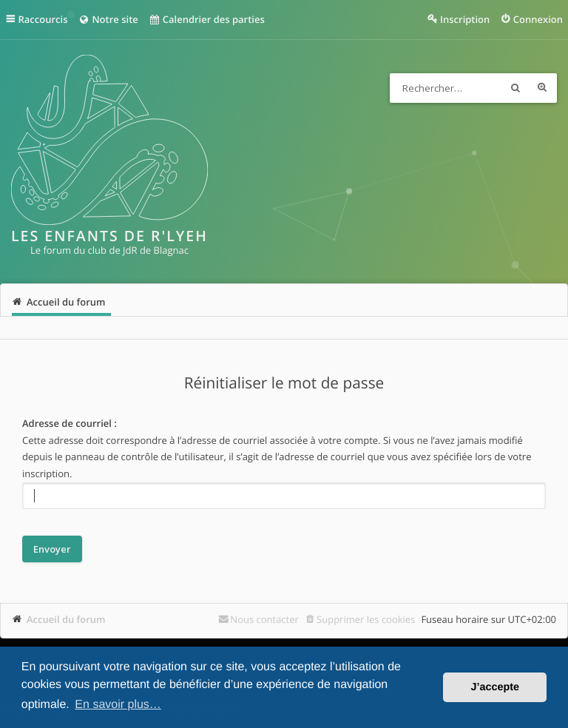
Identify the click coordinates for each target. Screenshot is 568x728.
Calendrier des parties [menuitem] (207, 19)
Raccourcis (43, 19)
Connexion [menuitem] (538, 19)
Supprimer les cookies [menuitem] (366, 619)
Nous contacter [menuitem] (264, 619)
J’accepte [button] (495, 687)
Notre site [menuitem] (108, 19)
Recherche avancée (542, 88)
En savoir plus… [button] (118, 705)
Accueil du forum (66, 619)
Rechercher (515, 88)
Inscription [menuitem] (465, 19)
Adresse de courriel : (70, 423)
